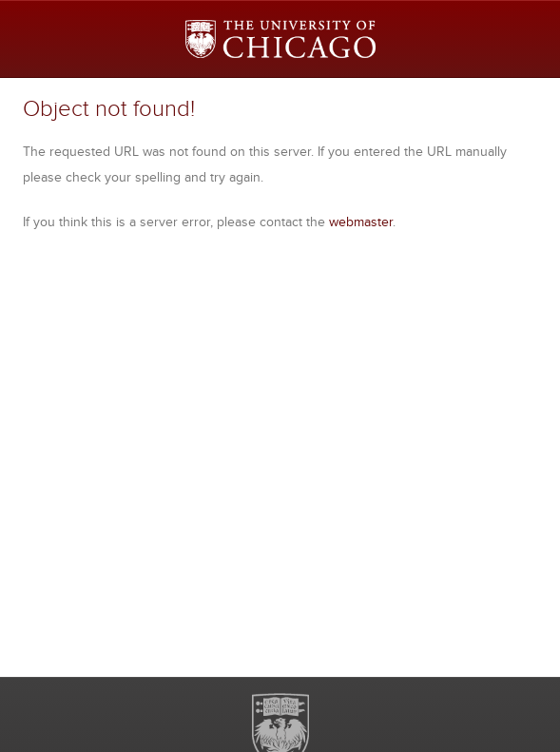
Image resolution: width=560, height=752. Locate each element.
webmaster (361, 222)
